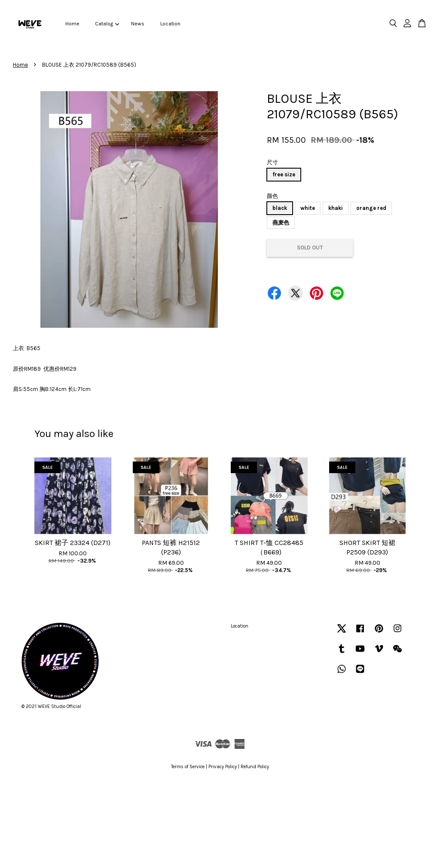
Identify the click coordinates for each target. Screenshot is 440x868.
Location (170, 24)
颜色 (272, 196)
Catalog (107, 24)
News (138, 24)
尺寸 (272, 162)
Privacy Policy (223, 767)
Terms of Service (188, 767)
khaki (336, 208)
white (308, 208)
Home (72, 24)
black (280, 208)
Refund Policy (255, 767)
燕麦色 (281, 223)
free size (284, 174)
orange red (371, 208)
